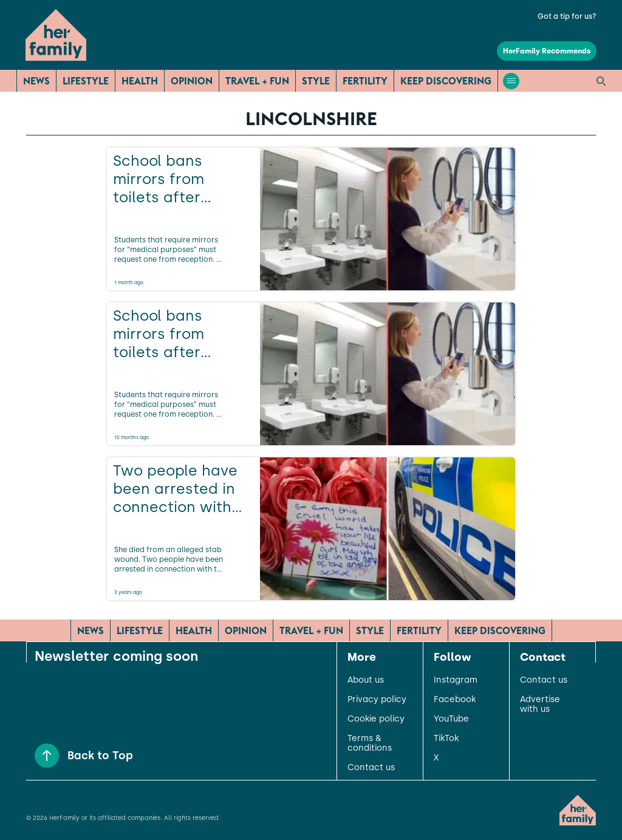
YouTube (451, 719)
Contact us (371, 768)
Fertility (365, 81)
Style (316, 81)
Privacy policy (377, 700)
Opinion (192, 81)
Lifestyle (86, 81)
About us (366, 680)
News (36, 81)
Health (140, 81)
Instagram (456, 680)
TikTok (446, 739)
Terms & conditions (370, 743)
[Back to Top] (47, 756)
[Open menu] (511, 81)
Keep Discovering (446, 81)
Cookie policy (376, 719)
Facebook (455, 700)
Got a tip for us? (567, 16)
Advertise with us (540, 705)
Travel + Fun (257, 81)
